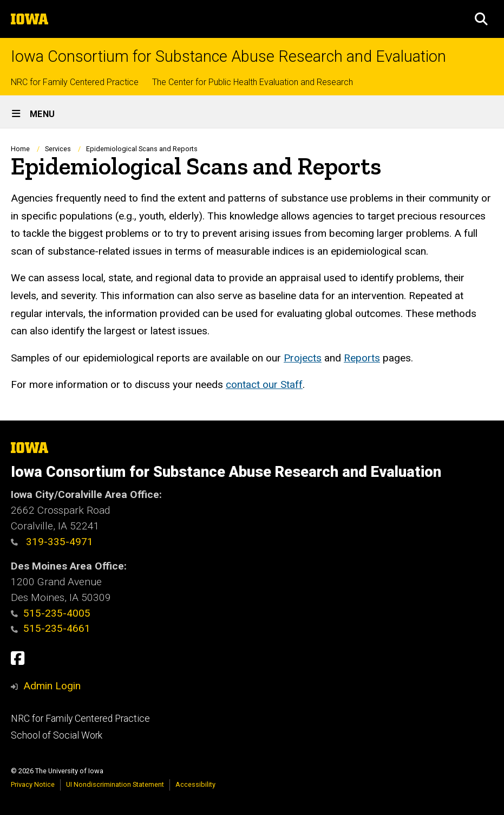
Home (20, 149)
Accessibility (195, 784)
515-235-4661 (51, 628)
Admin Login (52, 686)
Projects (303, 358)
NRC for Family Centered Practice (75, 82)
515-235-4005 (51, 613)
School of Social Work (57, 735)
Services (58, 149)
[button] (481, 19)
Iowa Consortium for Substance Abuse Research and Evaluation (228, 57)
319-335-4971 (52, 542)
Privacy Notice (33, 784)
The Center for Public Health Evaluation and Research (253, 82)
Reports (362, 358)
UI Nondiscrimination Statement (115, 784)
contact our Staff (264, 385)
